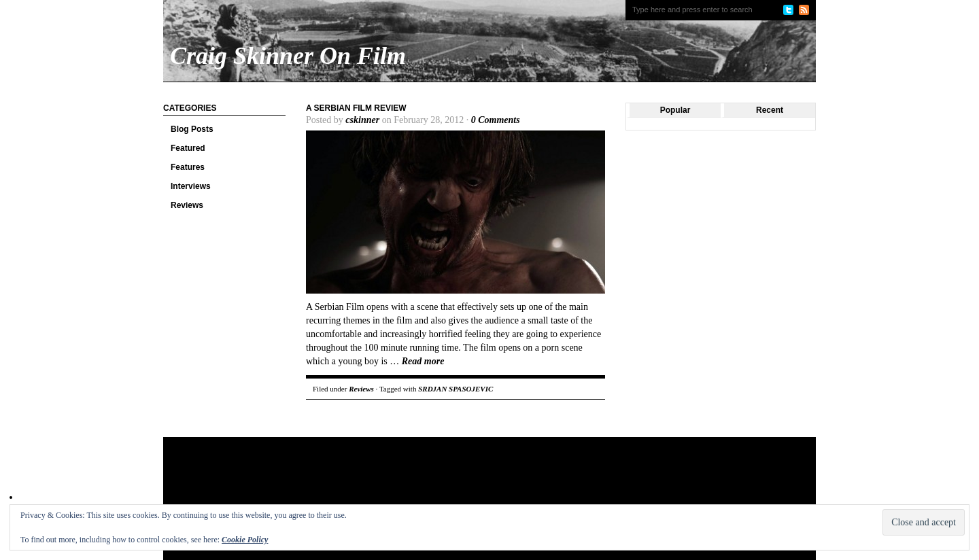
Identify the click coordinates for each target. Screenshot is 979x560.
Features (188, 167)
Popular (675, 110)
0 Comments (496, 120)
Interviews (191, 186)
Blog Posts (192, 129)
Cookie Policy (245, 540)
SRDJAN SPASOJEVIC (456, 389)
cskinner (362, 120)
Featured (188, 148)
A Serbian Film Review (356, 108)
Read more (423, 361)
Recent (770, 110)
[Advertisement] (424, 481)
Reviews (187, 205)
